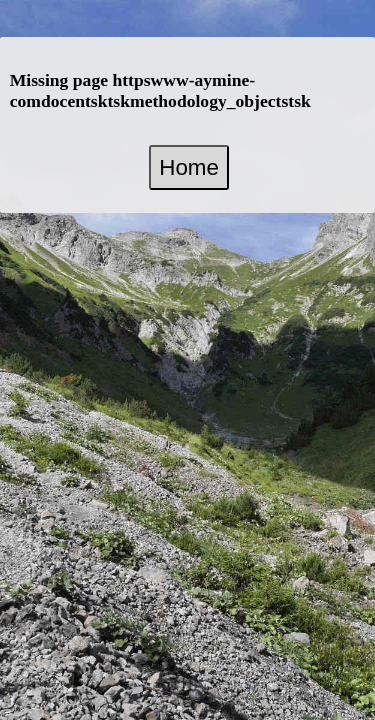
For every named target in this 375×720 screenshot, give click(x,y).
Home (189, 167)
